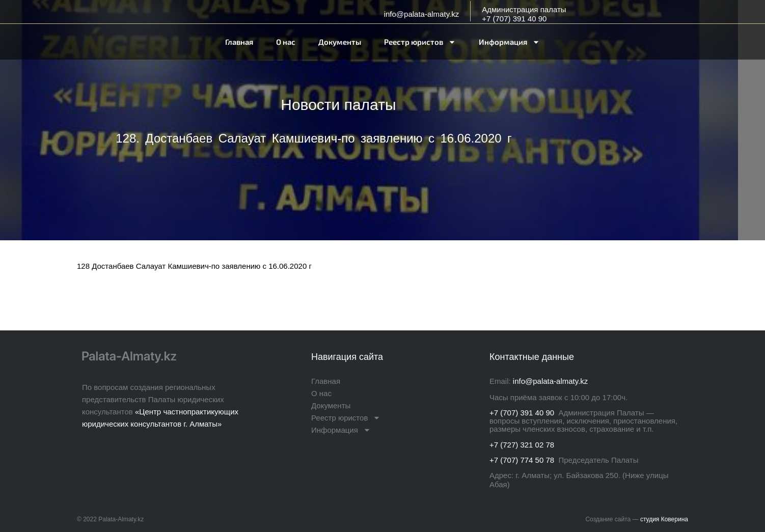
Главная (239, 42)
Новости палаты (338, 105)
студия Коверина (664, 519)
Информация (509, 42)
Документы (340, 42)
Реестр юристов (420, 42)
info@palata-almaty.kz (422, 14)
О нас (286, 42)
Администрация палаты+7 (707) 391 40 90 (524, 14)
